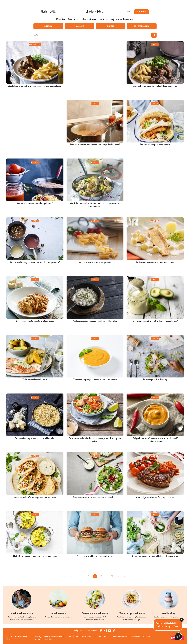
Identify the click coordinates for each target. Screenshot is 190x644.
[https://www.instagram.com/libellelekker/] (105, 630)
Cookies (68, 636)
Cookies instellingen (83, 636)
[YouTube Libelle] (109, 630)
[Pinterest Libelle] (114, 630)
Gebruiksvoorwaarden (53, 636)
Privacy (38, 636)
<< (65, 576)
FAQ (106, 636)
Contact (97, 636)
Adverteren (148, 636)
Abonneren (135, 636)
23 (112, 576)
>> (125, 576)
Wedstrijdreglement (119, 636)
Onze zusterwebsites (44, 639)
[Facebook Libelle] (101, 630)
